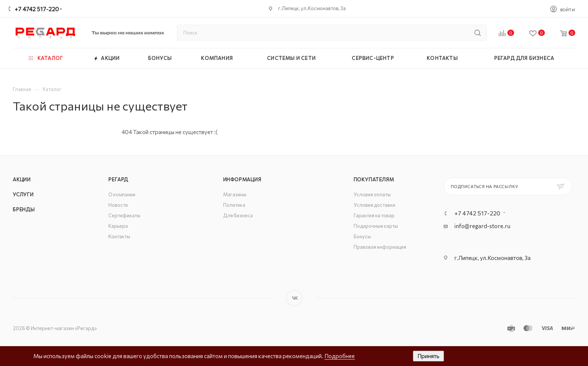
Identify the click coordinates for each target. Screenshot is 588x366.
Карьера (118, 226)
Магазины (235, 194)
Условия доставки (374, 205)
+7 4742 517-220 (37, 9)
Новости (118, 205)
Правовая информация (380, 247)
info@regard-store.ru (482, 226)
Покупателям (374, 179)
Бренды (24, 209)
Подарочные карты (376, 226)
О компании (122, 194)
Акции (22, 179)
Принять (428, 356)
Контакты (119, 236)
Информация (242, 179)
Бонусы (362, 236)
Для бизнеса (238, 215)
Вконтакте (294, 298)
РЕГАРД (118, 179)
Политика (234, 205)
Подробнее (340, 356)
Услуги (23, 194)
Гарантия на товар (374, 215)
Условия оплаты (372, 194)
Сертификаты (124, 215)
